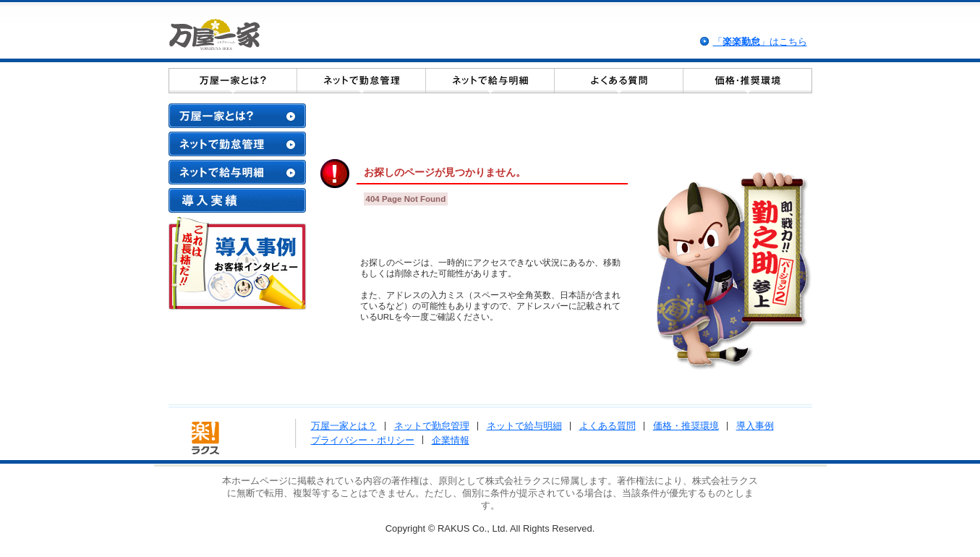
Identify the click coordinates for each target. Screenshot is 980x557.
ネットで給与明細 (524, 426)
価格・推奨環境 (686, 426)
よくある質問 (608, 426)
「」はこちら (760, 42)
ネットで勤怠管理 (432, 426)
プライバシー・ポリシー (363, 440)
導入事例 (755, 426)
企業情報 (451, 440)
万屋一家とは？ (344, 426)
